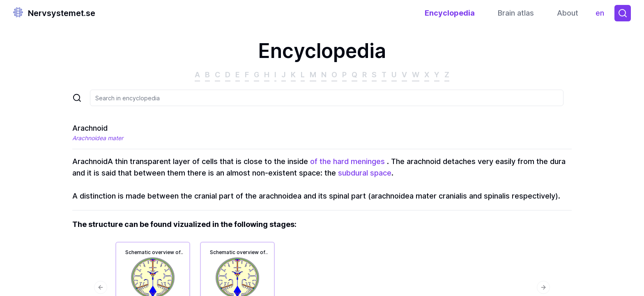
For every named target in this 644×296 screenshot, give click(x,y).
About (568, 13)
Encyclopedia (450, 13)
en (602, 15)
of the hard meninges (347, 161)
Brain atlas (516, 13)
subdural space (365, 173)
